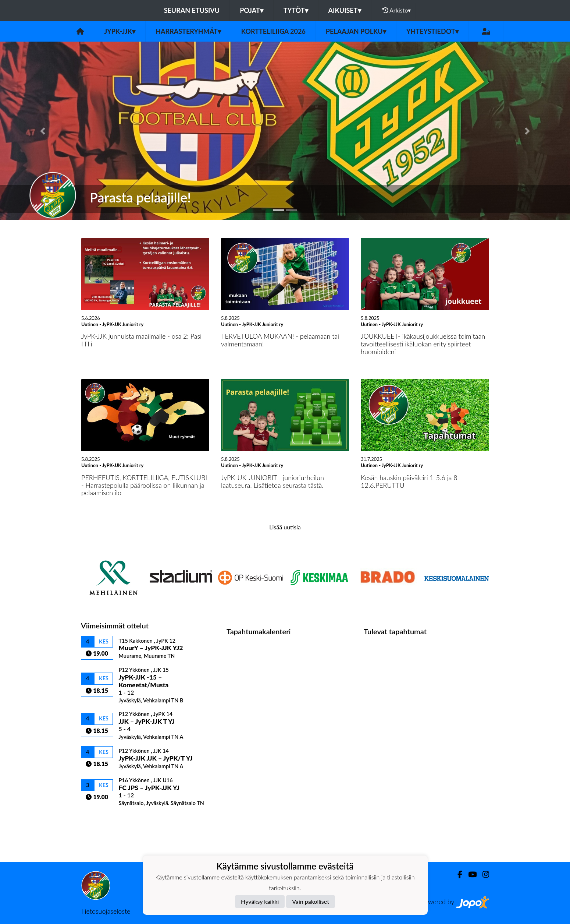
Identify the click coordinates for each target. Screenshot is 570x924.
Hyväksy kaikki (260, 901)
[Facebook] (457, 874)
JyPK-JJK (120, 31)
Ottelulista (99, 819)
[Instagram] (483, 874)
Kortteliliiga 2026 (273, 31)
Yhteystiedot (432, 31)
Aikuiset (345, 10)
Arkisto (397, 10)
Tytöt (296, 10)
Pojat (252, 10)
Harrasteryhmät (188, 31)
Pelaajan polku (356, 31)
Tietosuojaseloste (106, 911)
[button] (43, 131)
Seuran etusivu (192, 10)
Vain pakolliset (311, 901)
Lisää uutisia (285, 527)
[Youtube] (469, 874)
